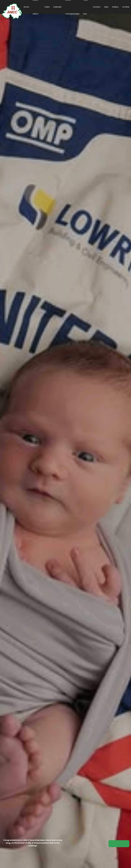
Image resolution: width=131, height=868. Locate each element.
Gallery (115, 7)
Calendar (57, 7)
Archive (126, 7)
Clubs (47, 7)
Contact (97, 7)
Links (106, 7)
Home (26, 7)
